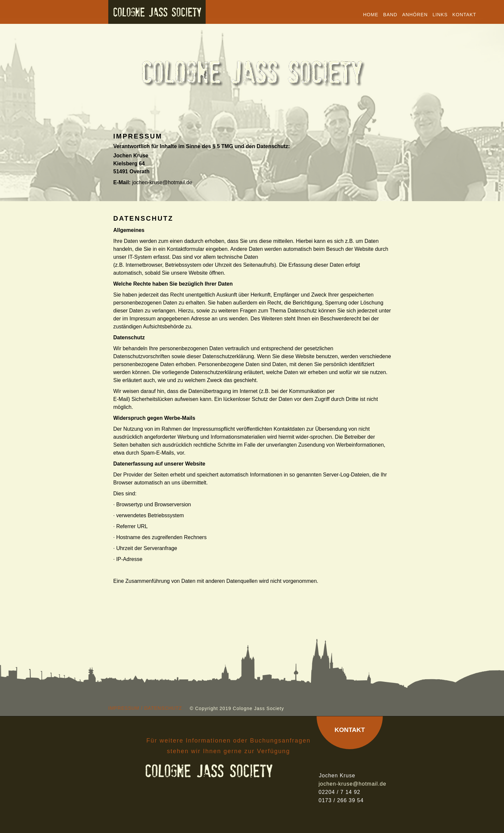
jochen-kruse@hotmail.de (162, 182)
